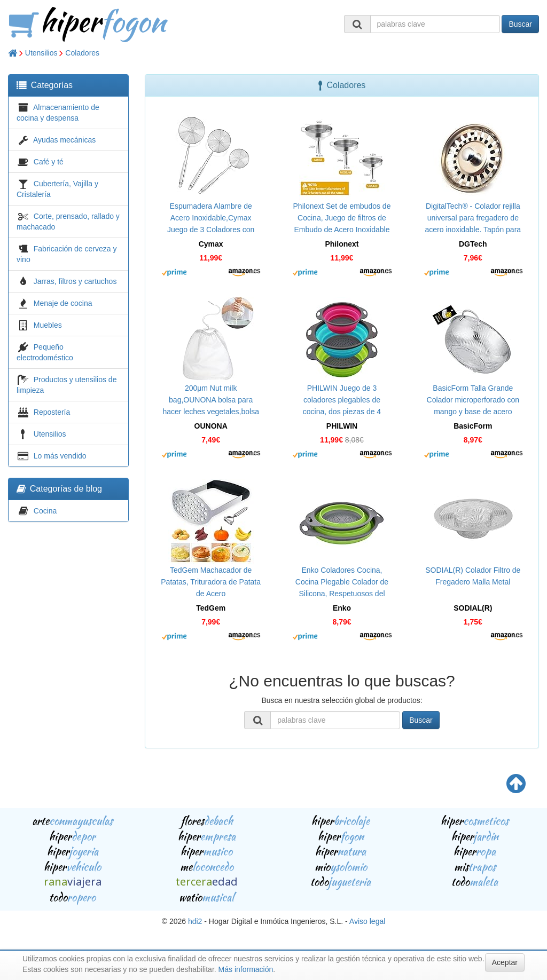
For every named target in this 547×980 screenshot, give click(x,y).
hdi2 (195, 921)
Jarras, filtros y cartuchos (75, 281)
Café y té (49, 162)
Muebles (48, 325)
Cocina (45, 511)
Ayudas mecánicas (64, 140)
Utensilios (41, 53)
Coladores (82, 53)
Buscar (520, 24)
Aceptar (505, 962)
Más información (246, 969)
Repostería (52, 412)
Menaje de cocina (63, 303)
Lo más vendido (60, 456)
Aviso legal (367, 921)
